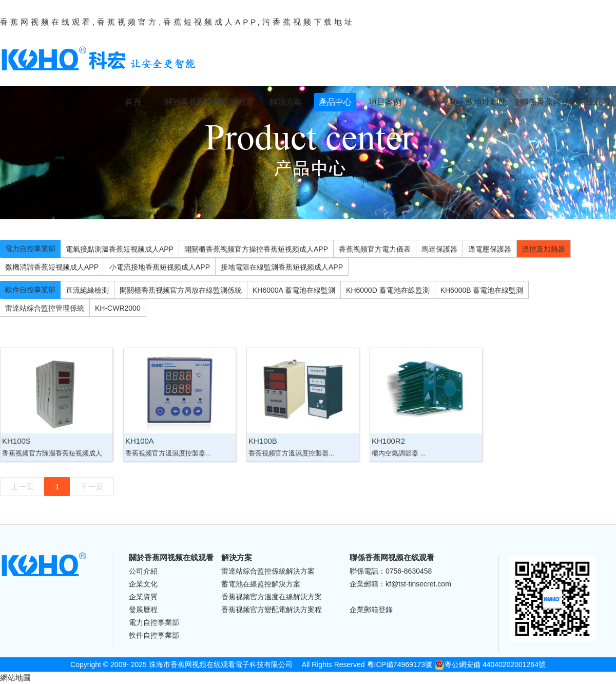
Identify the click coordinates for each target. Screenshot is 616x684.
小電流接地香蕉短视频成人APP (160, 267)
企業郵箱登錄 (371, 610)
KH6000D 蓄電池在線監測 (388, 290)
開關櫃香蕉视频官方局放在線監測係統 (181, 290)
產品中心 (335, 102)
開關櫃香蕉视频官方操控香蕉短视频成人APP (256, 249)
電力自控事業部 (30, 249)
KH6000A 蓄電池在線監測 (294, 290)
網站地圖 (15, 678)
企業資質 (143, 597)
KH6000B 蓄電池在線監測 (482, 290)
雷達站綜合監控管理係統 (45, 308)
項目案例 (385, 102)
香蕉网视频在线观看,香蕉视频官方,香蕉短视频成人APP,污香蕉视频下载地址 (177, 22)
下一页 (92, 487)
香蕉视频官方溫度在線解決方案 (272, 597)
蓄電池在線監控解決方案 (261, 584)
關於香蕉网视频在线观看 (209, 102)
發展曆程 (143, 610)
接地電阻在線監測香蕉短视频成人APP (282, 267)
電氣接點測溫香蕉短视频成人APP (120, 249)
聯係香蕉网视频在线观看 (565, 102)
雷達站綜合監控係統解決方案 (268, 571)
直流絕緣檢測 (87, 290)
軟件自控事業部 (30, 290)
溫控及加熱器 (544, 249)
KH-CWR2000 (118, 308)
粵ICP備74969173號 (400, 664)
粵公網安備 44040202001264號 (490, 664)
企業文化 (143, 584)
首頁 (133, 102)
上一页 (22, 487)
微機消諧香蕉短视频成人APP (52, 267)
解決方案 (286, 102)
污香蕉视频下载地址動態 (461, 102)
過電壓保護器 (490, 249)
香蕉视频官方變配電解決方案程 (272, 610)
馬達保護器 (439, 249)
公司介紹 (143, 571)
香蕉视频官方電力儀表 (375, 249)
